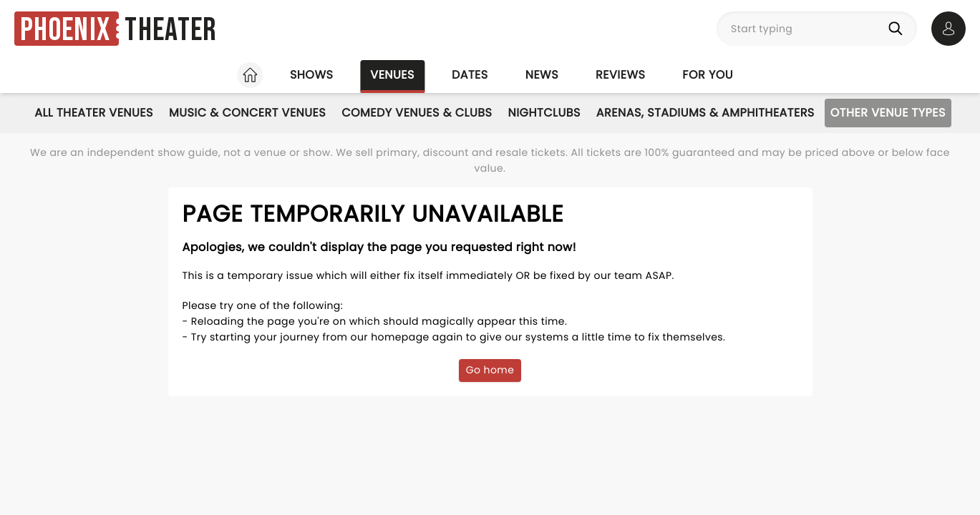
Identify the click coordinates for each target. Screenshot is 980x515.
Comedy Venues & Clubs (417, 113)
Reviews (620, 75)
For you (708, 75)
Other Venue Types (888, 113)
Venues (392, 75)
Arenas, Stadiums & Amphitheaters (705, 113)
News (542, 75)
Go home (490, 370)
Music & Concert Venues (247, 113)
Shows (311, 75)
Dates (470, 75)
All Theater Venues (94, 113)
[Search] (898, 29)
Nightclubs (544, 113)
